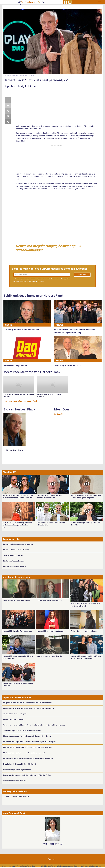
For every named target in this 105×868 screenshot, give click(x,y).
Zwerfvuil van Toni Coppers (13, 555)
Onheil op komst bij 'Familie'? (14, 719)
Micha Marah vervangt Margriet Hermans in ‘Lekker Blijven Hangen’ (27, 736)
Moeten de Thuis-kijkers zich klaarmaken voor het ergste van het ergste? (30, 742)
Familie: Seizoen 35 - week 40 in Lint (49, 656)
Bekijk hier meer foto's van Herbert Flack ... (21, 401)
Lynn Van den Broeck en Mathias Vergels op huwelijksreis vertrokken (28, 747)
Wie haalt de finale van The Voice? (15, 781)
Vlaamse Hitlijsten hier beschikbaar (16, 550)
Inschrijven (82, 275)
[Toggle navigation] (100, 2)
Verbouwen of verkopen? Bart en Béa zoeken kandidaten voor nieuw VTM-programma (34, 725)
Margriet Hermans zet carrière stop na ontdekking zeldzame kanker (28, 703)
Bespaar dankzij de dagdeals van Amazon (18, 544)
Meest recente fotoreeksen (16, 577)
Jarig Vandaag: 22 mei (14, 813)
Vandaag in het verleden (15, 791)
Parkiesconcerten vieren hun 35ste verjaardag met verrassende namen (29, 708)
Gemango (98, 866)
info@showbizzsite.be (65, 866)
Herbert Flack (60, 414)
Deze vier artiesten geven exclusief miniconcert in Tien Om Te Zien (27, 775)
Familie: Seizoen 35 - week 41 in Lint (50, 600)
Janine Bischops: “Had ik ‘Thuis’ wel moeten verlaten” (22, 731)
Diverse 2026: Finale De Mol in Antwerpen (17, 631)
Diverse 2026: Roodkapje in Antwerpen (50, 631)
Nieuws (9, 325)
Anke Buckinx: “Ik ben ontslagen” (15, 714)
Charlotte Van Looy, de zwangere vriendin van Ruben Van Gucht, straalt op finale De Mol (17, 525)
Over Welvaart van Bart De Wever (15, 567)
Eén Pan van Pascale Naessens (14, 561)
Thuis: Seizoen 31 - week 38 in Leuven (16, 600)
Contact (52, 859)
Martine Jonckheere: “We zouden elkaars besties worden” (24, 753)
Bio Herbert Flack (15, 450)
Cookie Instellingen (81, 866)
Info (34, 866)
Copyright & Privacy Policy (46, 866)
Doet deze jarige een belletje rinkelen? (17, 770)
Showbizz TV (9, 472)
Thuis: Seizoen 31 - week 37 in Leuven (84, 631)
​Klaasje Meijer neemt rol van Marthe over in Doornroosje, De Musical (28, 759)
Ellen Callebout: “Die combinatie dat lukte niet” (20, 764)
